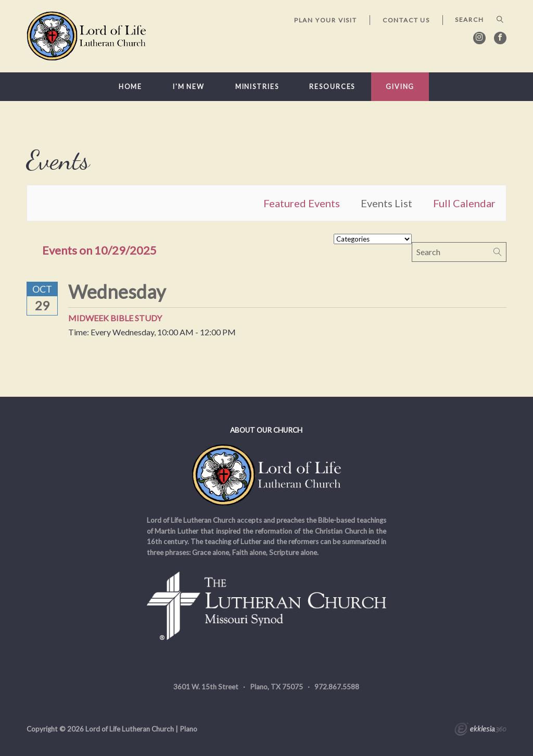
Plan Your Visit (326, 20)
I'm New (189, 87)
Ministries (257, 87)
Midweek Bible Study (115, 318)
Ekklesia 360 (480, 730)
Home (131, 87)
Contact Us (406, 20)
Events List (386, 203)
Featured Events (302, 203)
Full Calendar (464, 203)
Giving (400, 87)
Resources (332, 87)
